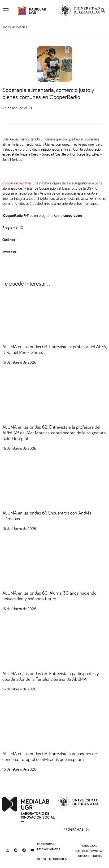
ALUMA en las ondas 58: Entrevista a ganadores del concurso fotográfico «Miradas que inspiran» (50, 756)
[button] (103, 11)
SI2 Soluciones (57, 859)
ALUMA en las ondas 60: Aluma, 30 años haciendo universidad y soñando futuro (49, 596)
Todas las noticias (15, 27)
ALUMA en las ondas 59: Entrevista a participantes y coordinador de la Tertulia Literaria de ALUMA (51, 676)
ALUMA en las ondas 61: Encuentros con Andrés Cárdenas (47, 516)
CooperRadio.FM (15, 183)
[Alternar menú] (6, 10)
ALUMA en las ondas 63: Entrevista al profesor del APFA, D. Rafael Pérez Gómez (54, 349)
